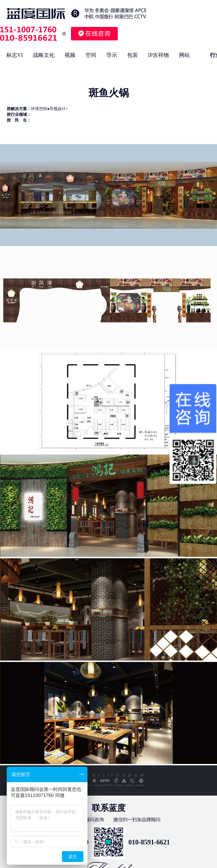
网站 (184, 55)
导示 (112, 55)
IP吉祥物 (158, 55)
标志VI (15, 55)
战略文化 (44, 55)
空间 (91, 55)
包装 (133, 55)
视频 (70, 55)
